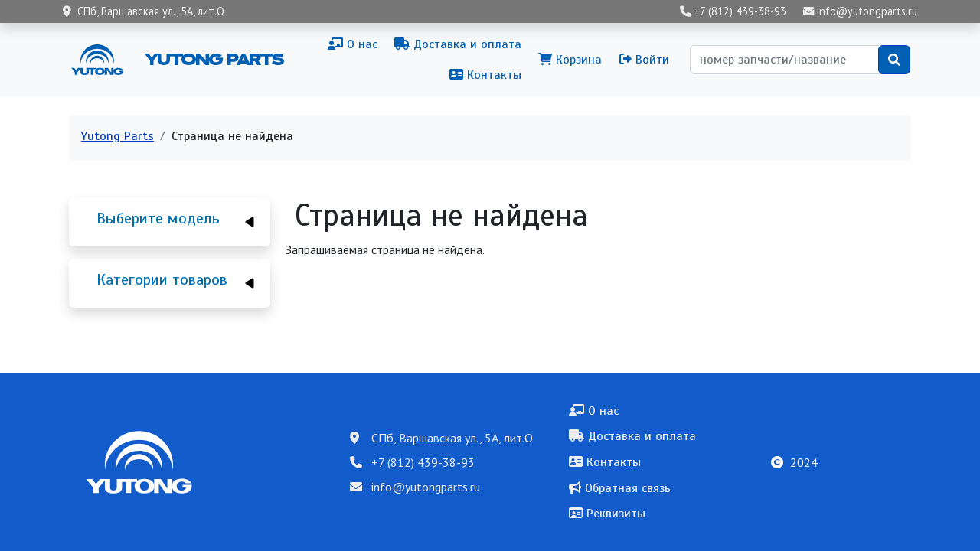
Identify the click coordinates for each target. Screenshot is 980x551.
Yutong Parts (213, 59)
